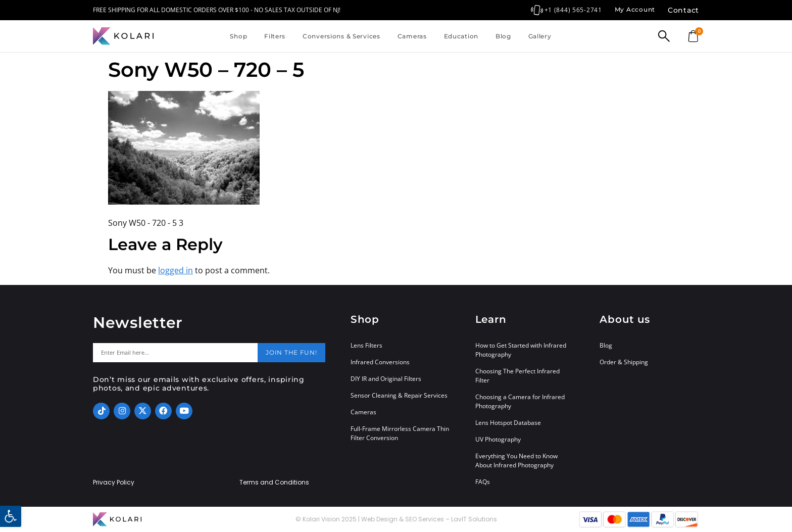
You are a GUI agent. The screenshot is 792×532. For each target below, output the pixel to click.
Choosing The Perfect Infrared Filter (517, 376)
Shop (238, 36)
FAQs (483, 482)
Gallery (540, 36)
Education (461, 36)
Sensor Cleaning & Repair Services (399, 395)
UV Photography (498, 439)
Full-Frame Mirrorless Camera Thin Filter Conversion (400, 433)
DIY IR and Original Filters (386, 379)
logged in (176, 270)
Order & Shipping (624, 362)
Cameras (412, 36)
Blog (503, 36)
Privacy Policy (114, 482)
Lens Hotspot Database (508, 423)
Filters (275, 36)
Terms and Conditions (274, 482)
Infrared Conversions (380, 362)
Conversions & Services (341, 36)
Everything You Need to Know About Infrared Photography (516, 461)
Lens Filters (366, 345)
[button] (11, 516)
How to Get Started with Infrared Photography (521, 350)
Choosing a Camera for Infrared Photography (520, 401)
